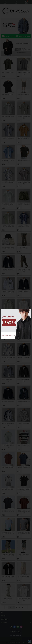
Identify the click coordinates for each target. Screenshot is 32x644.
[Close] (30, 307)
